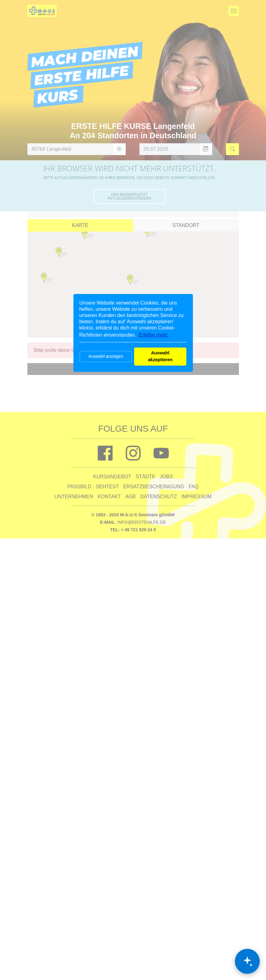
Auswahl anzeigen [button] (106, 356)
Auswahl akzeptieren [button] (160, 356)
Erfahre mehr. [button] (154, 335)
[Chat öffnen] (247, 961)
